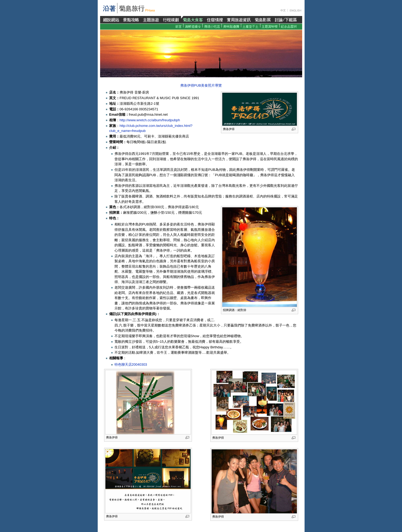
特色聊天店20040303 (131, 364)
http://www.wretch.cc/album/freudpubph (150, 120)
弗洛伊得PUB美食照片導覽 (201, 85)
